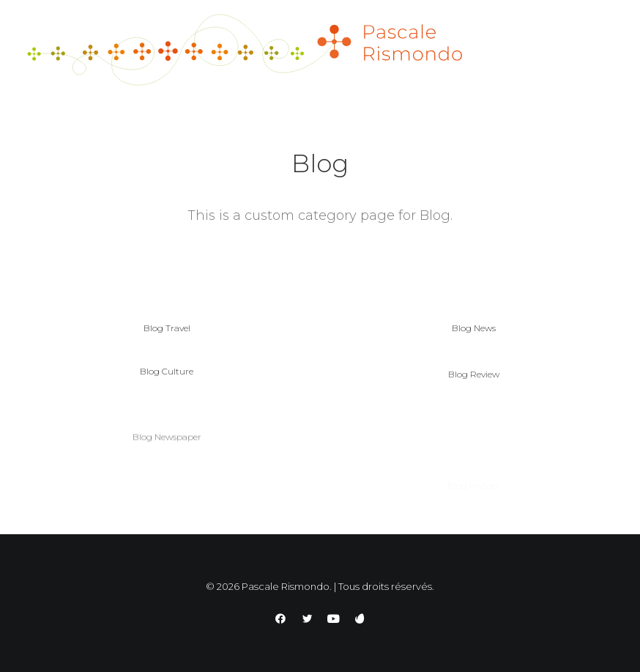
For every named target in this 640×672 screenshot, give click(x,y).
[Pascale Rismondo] (245, 50)
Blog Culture (167, 376)
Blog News (474, 328)
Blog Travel (167, 328)
